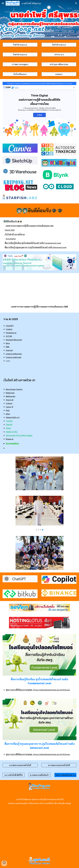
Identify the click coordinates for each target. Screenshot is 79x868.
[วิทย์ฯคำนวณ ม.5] (59, 45)
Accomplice (11, 239)
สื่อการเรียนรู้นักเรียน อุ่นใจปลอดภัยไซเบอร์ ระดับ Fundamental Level (33, 243)
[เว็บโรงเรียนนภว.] (20, 74)
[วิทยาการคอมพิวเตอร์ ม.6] (65, 775)
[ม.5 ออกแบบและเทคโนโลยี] (59, 765)
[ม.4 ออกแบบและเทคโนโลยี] (20, 765)
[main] (40, 210)
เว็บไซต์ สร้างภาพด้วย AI (15, 234)
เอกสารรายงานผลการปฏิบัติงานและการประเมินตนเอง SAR (30, 226)
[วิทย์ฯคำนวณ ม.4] (20, 45)
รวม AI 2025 (10, 230)
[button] (3, 3)
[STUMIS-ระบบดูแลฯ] (20, 64)
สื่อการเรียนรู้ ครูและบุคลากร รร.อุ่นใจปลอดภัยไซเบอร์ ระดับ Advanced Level (36, 247)
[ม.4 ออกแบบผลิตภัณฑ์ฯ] (39, 775)
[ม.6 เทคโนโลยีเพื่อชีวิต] (14, 775)
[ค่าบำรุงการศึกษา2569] (59, 64)
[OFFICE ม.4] (59, 55)
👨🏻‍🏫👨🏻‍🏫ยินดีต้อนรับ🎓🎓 (13, 221)
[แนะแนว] (59, 74)
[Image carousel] (39, 513)
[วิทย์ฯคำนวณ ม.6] (20, 55)
